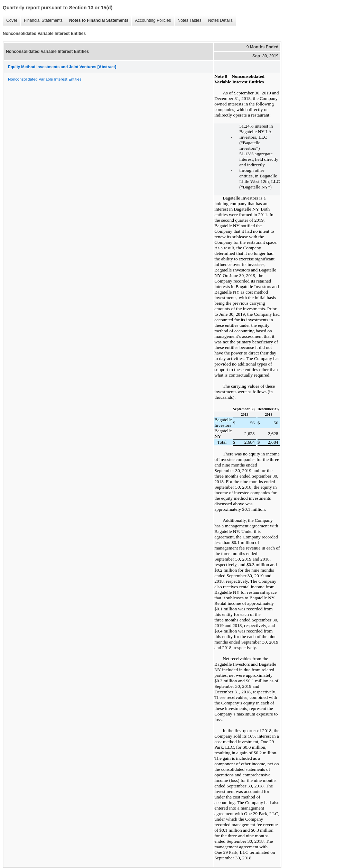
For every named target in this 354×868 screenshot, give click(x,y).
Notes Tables (188, 21)
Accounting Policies (151, 21)
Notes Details (219, 21)
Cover (10, 21)
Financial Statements (41, 21)
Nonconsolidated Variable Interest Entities (45, 79)
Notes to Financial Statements (97, 21)
